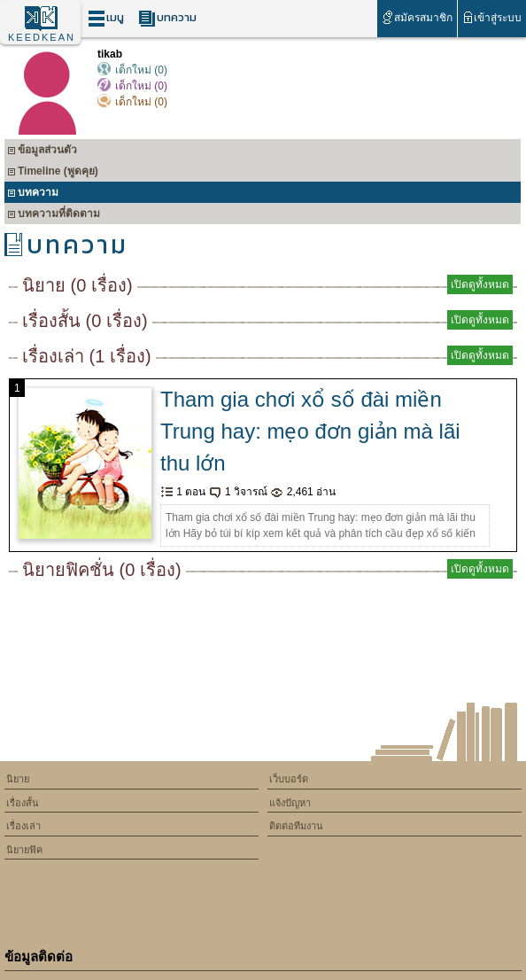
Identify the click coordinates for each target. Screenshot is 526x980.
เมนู (106, 18)
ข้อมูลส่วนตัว (42, 152)
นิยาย (18, 779)
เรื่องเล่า (23, 826)
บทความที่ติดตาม (54, 216)
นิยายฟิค (24, 850)
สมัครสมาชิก (417, 17)
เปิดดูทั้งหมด (480, 284)
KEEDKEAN (42, 37)
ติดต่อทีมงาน (296, 826)
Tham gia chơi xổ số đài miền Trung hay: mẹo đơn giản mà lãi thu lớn (310, 431)
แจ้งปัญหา (290, 803)
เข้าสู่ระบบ (492, 17)
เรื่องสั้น (23, 803)
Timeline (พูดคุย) (53, 173)
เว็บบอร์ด (289, 779)
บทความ (167, 18)
